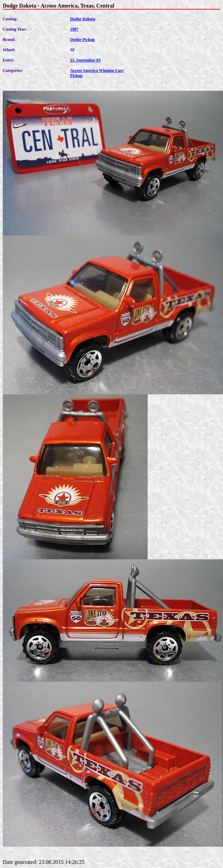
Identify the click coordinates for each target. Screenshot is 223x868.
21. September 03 (85, 60)
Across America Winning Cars (97, 70)
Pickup (76, 76)
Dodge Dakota (83, 19)
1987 (74, 29)
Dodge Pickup (83, 40)
